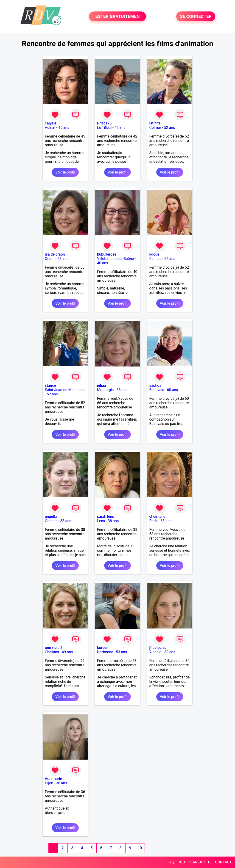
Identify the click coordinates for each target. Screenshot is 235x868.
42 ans (120, 128)
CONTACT (223, 862)
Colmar (155, 128)
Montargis (105, 390)
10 (140, 848)
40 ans (103, 263)
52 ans (170, 128)
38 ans (66, 521)
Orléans (51, 521)
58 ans (63, 259)
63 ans (166, 521)
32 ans (170, 652)
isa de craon (55, 254)
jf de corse (158, 648)
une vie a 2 (54, 648)
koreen (103, 648)
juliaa (101, 385)
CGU (181, 862)
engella (51, 517)
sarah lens (106, 517)
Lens (101, 521)
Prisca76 (104, 123)
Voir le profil (65, 172)
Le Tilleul (104, 128)
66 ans (122, 390)
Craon (50, 259)
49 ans (67, 652)
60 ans (172, 390)
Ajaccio (155, 652)
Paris (154, 521)
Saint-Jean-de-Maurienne (65, 390)
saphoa (155, 385)
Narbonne (105, 652)
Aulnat (50, 128)
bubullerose (107, 254)
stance (50, 385)
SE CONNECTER (196, 16)
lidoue (154, 254)
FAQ (171, 862)
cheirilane (157, 517)
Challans (52, 652)
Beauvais (157, 390)
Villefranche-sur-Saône (115, 259)
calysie (51, 123)
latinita (155, 123)
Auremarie (53, 779)
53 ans (121, 652)
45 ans (64, 128)
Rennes (155, 259)
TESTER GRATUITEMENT (118, 16)
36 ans (62, 783)
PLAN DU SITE (200, 862)
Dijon (49, 783)
